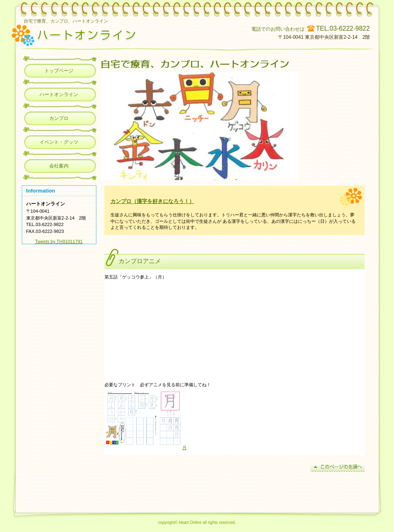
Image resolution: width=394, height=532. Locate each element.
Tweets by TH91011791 (59, 241)
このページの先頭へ (338, 467)
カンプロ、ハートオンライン (126, 34)
